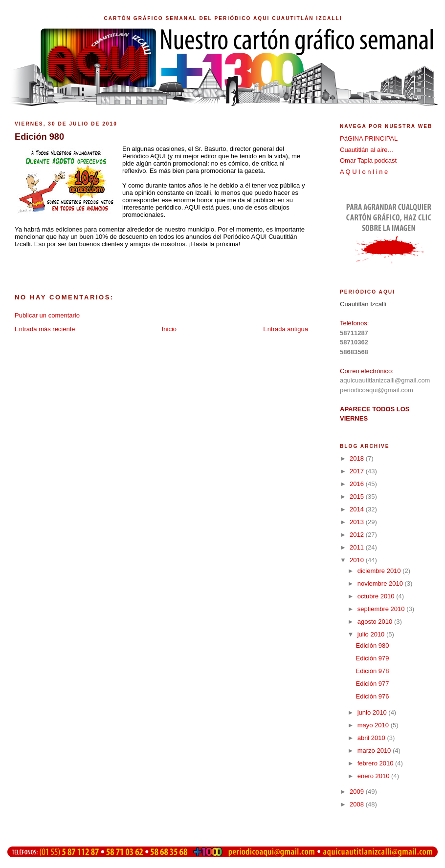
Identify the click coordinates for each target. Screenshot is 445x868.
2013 (358, 522)
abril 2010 (372, 738)
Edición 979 (372, 658)
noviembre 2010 (381, 583)
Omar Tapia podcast (368, 160)
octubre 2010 (377, 596)
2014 (358, 509)
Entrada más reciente (45, 329)
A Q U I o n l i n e (364, 172)
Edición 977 (372, 684)
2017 (358, 471)
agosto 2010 (376, 622)
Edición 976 (372, 696)
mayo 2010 (374, 725)
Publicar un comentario (47, 315)
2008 (358, 804)
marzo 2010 (375, 751)
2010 (358, 560)
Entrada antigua (286, 329)
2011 (358, 547)
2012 (358, 535)
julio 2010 (372, 634)
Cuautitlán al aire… (367, 150)
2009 (358, 792)
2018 (358, 458)
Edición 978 (372, 671)
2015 (358, 497)
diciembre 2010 (380, 571)
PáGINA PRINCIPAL (369, 138)
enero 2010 (374, 776)
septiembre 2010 (382, 609)
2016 (358, 484)
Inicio (169, 329)
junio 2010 (373, 712)
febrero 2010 (376, 763)
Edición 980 (372, 646)
